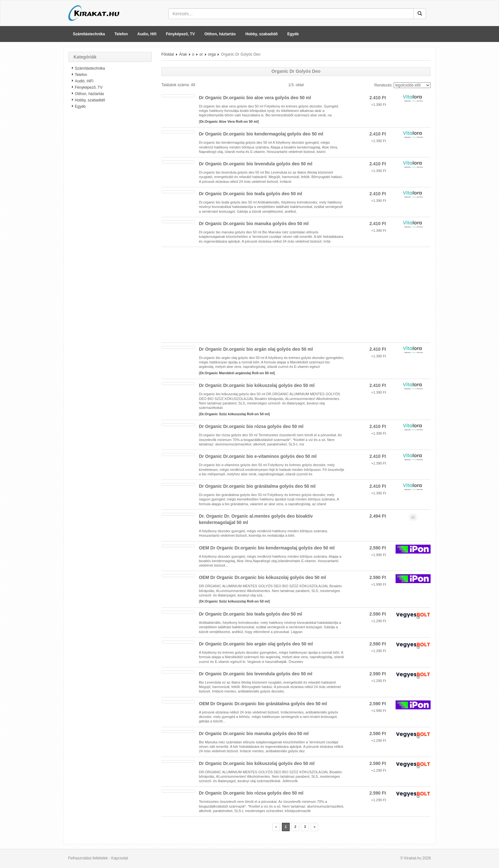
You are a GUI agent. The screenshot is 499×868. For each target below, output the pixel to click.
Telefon (121, 34)
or (201, 54)
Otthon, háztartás (220, 34)
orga (212, 54)
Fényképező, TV (181, 34)
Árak (183, 54)
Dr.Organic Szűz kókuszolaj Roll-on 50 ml (235, 414)
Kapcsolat (119, 858)
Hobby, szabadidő (262, 34)
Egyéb (293, 34)
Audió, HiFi (84, 81)
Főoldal (168, 54)
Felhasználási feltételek (88, 858)
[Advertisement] (110, 215)
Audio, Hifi (147, 34)
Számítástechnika (89, 34)
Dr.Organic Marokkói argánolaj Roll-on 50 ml (237, 373)
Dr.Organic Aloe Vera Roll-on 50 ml (229, 121)
